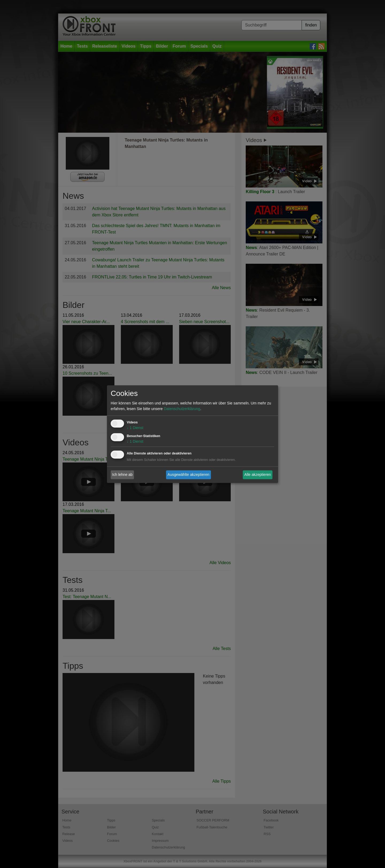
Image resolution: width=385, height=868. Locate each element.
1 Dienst (135, 428)
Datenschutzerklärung (182, 409)
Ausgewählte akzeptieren (188, 475)
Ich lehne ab (122, 475)
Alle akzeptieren (258, 475)
